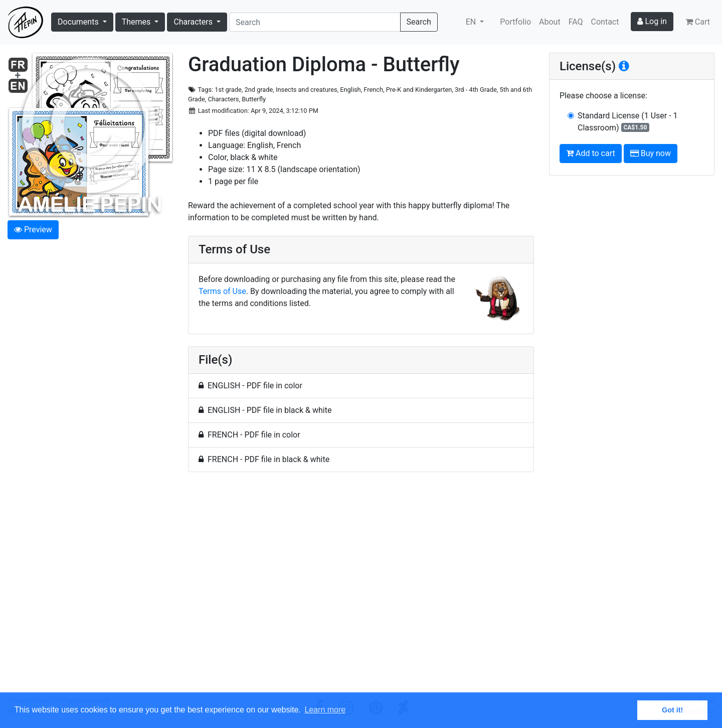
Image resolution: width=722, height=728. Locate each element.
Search (419, 22)
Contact (605, 22)
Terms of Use (222, 291)
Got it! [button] (672, 710)
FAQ (576, 22)
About (550, 22)
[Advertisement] (361, 588)
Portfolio (515, 22)
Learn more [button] (325, 710)
